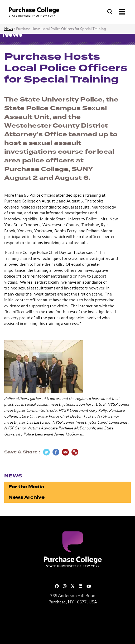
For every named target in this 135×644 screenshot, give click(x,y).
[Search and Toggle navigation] (117, 12)
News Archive (26, 497)
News (9, 29)
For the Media (26, 487)
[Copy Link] (75, 452)
